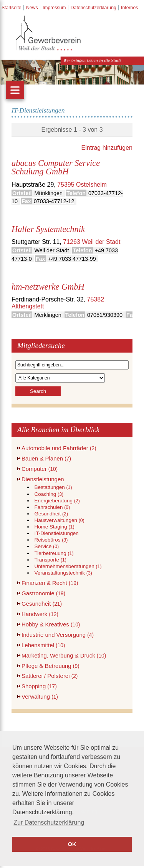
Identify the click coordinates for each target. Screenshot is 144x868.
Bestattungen (53, 487)
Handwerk (40, 614)
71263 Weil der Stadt (92, 242)
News (32, 8)
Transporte (50, 560)
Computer (40, 469)
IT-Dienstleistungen (56, 533)
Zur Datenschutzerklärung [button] (49, 822)
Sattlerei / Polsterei (50, 676)
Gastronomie (43, 593)
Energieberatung (57, 501)
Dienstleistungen (43, 479)
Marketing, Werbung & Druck (64, 655)
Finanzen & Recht (50, 583)
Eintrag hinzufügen (107, 148)
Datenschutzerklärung (94, 8)
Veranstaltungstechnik (63, 573)
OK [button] (72, 844)
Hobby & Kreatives (51, 624)
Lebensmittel (43, 645)
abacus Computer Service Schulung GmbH (56, 167)
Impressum (54, 8)
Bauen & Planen (46, 458)
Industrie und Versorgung (58, 635)
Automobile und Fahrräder (59, 448)
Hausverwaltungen (59, 520)
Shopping (39, 686)
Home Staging (54, 527)
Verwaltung (40, 697)
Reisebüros (51, 540)
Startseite (12, 8)
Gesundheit (51, 514)
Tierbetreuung (54, 553)
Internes (129, 8)
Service (46, 546)
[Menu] (15, 90)
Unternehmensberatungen (68, 566)
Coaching (49, 494)
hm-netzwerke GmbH (48, 287)
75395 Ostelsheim (82, 185)
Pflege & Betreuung (50, 666)
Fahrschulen (52, 507)
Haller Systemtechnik (48, 229)
